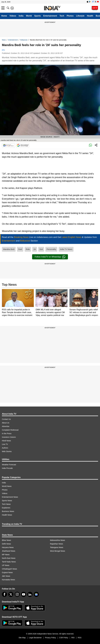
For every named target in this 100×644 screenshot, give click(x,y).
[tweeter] (11, 594)
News (4, 40)
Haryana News (8, 547)
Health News (7, 515)
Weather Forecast (9, 465)
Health (90, 16)
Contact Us (6, 419)
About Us (6, 423)
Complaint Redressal (10, 430)
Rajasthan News (57, 544)
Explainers (6, 508)
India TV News (66, 249)
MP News (6, 555)
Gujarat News (7, 572)
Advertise (6, 426)
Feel (20, 249)
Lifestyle (80, 16)
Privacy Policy (50, 638)
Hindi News (6, 441)
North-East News (9, 558)
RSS (80, 638)
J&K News (6, 576)
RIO (73, 638)
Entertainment (50, 16)
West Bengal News (58, 551)
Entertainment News (10, 497)
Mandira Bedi (9, 249)
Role (28, 249)
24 (35, 249)
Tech (62, 16)
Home (4, 16)
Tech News (6, 504)
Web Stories (7, 451)
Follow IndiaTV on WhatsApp (50, 257)
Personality (51, 249)
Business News (8, 511)
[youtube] (24, 594)
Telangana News (57, 547)
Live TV (5, 444)
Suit (41, 249)
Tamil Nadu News (9, 562)
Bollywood (24, 40)
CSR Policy (64, 638)
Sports (38, 16)
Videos (13, 16)
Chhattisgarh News (9, 569)
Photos (70, 16)
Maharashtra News (58, 540)
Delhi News (6, 544)
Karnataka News (8, 580)
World (29, 16)
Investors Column (9, 437)
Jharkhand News (9, 551)
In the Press (7, 434)
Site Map (22, 638)
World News (7, 486)
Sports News (7, 501)
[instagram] (17, 594)
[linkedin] (30, 594)
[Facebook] (4, 594)
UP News (6, 565)
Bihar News (6, 540)
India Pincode (7, 468)
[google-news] (36, 594)
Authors (5, 448)
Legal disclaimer (35, 638)
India (21, 16)
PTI (3, 50)
